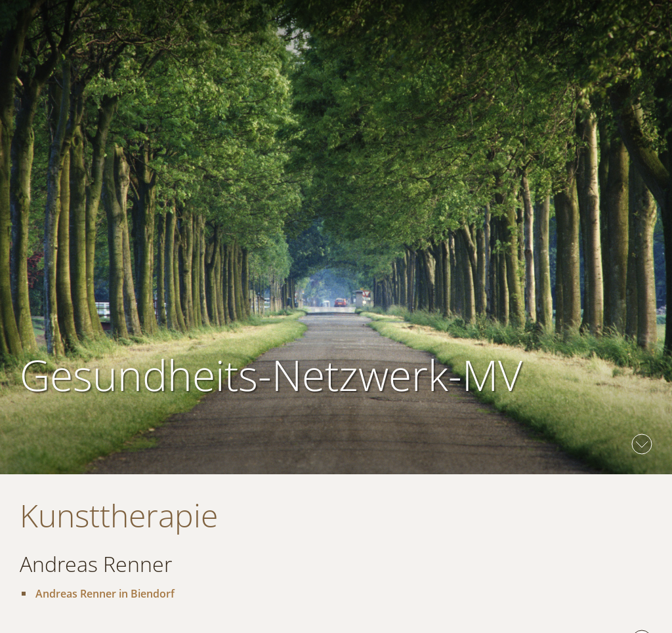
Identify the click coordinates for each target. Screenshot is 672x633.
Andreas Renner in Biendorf (105, 594)
